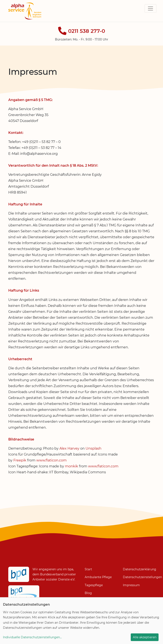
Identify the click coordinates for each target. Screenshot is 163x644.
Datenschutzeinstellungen (139, 577)
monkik (72, 466)
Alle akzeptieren (145, 637)
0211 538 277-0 (87, 31)
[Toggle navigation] (150, 8)
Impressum (131, 585)
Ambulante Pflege (98, 577)
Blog (88, 593)
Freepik (20, 460)
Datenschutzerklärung (140, 569)
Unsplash (93, 448)
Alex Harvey (69, 448)
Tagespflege (94, 585)
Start (88, 569)
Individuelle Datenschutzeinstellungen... (32, 637)
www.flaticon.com (51, 460)
